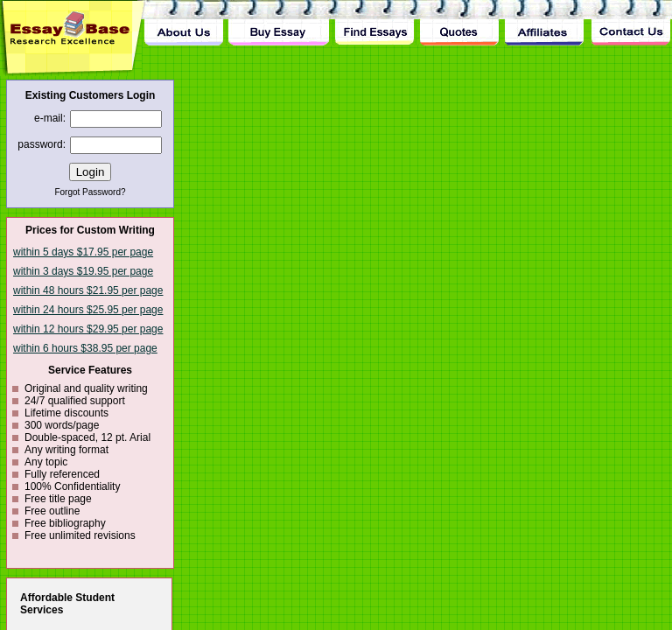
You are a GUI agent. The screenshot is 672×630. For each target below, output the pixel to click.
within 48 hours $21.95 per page (88, 290)
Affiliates (545, 23)
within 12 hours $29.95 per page (88, 329)
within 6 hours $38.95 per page (85, 348)
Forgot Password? (90, 192)
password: (42, 144)
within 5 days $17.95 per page (83, 252)
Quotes (459, 23)
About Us (184, 23)
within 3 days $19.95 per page (83, 271)
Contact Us (630, 23)
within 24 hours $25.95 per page (88, 310)
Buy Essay (279, 23)
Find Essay (374, 23)
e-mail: (50, 118)
